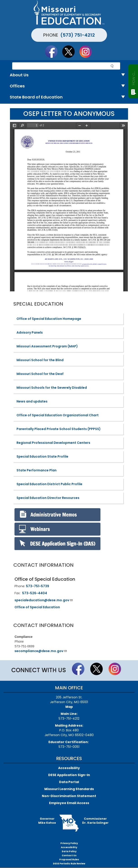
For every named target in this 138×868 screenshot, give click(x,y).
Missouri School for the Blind (40, 360)
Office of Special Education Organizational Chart (58, 415)
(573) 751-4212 (78, 35)
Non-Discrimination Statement (69, 796)
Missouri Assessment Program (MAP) (47, 346)
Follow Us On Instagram (88, 51)
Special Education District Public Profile (49, 484)
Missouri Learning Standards (69, 789)
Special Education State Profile (42, 456)
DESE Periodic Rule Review (69, 864)
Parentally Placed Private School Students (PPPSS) (59, 429)
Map (69, 707)
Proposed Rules (69, 860)
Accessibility (69, 768)
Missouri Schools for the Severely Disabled (52, 388)
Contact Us (69, 855)
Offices (69, 86)
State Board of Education (69, 97)
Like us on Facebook (53, 51)
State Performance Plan (37, 470)
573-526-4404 (35, 593)
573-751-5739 (38, 586)
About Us (69, 75)
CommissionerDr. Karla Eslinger (95, 821)
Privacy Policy (69, 843)
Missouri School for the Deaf (40, 374)
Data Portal (69, 782)
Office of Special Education (37, 607)
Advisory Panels (30, 332)
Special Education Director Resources (48, 498)
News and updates (32, 401)
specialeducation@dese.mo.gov (44, 600)
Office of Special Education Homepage (49, 319)
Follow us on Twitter (71, 51)
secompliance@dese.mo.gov (41, 651)
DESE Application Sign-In (69, 775)
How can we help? (133, 77)
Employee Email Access (69, 803)
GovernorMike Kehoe (47, 821)
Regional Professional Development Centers (53, 443)
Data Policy (69, 851)
